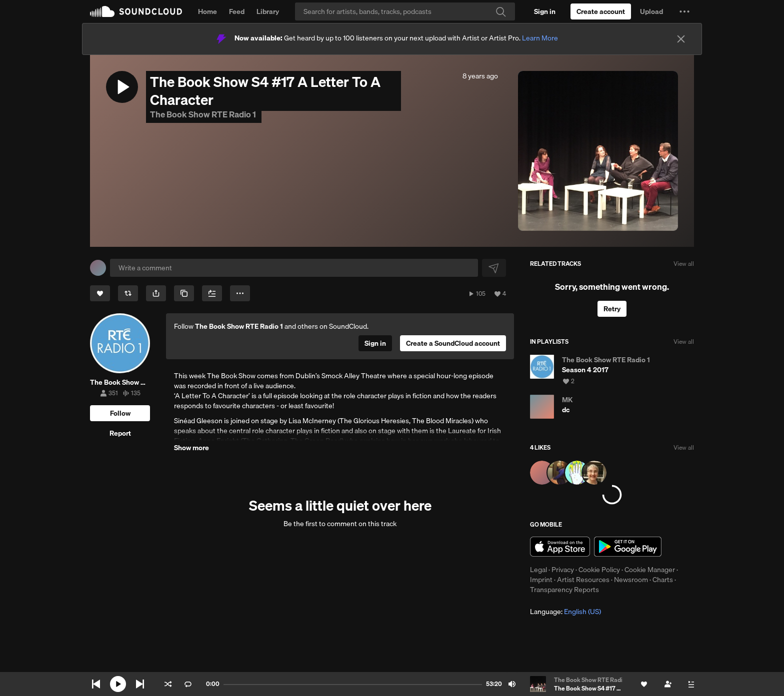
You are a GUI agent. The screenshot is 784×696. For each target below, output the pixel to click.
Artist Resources (583, 580)
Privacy (563, 570)
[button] (684, 11)
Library (268, 11)
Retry (612, 309)
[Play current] (118, 684)
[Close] (681, 39)
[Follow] (120, 413)
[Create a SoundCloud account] (601, 11)
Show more (191, 448)
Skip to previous (96, 684)
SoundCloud (136, 11)
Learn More (540, 38)
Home (207, 11)
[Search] (405, 11)
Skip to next (140, 684)
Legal (538, 570)
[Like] (100, 293)
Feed (237, 11)
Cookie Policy (599, 570)
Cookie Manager (650, 570)
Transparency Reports (564, 590)
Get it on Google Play (628, 547)
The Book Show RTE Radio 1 (204, 114)
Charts (663, 580)
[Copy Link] (184, 293)
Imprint (541, 580)
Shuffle (168, 684)
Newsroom (631, 580)
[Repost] (128, 293)
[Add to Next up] (212, 293)
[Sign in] (545, 11)
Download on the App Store (560, 547)
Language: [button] (565, 612)
